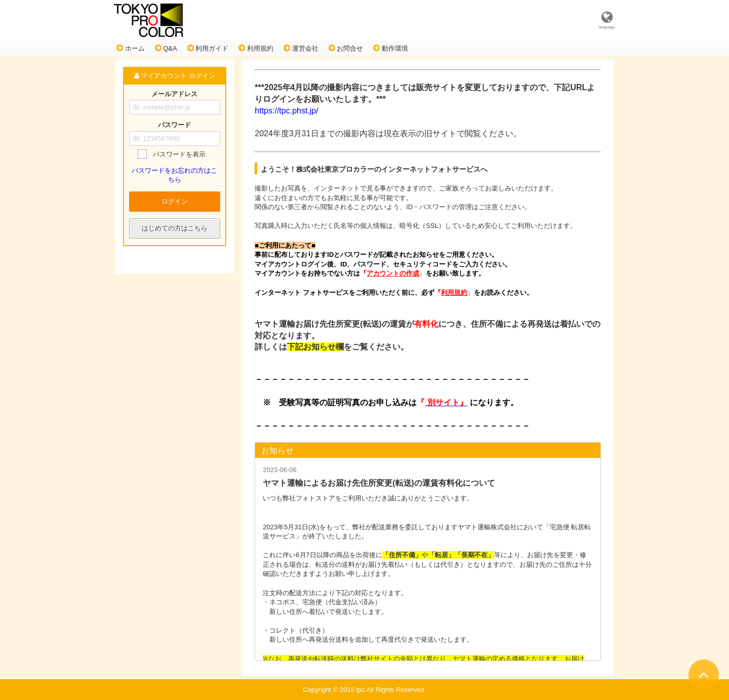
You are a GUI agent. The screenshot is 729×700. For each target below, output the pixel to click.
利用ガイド (208, 48)
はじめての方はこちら (175, 228)
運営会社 (301, 48)
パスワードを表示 (179, 154)
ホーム (131, 48)
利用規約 (256, 48)
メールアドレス (174, 94)
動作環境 (391, 48)
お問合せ (346, 48)
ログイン (175, 201)
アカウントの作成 (393, 273)
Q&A (166, 48)
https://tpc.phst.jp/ (286, 111)
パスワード (174, 125)
